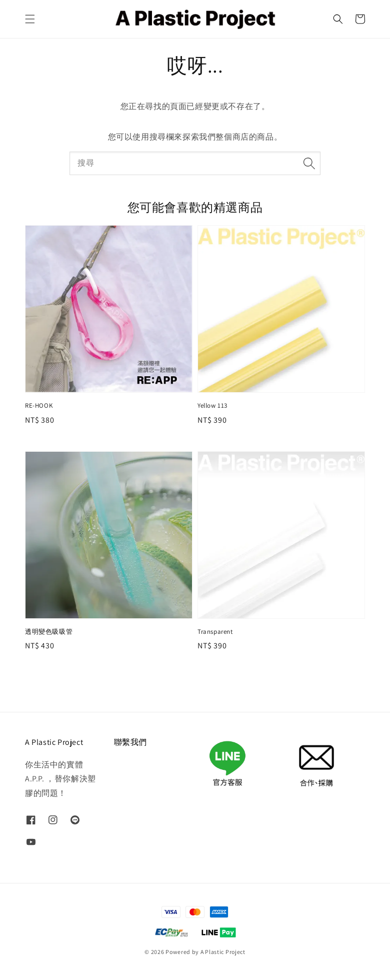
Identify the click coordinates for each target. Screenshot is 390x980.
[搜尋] (309, 163)
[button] (30, 19)
